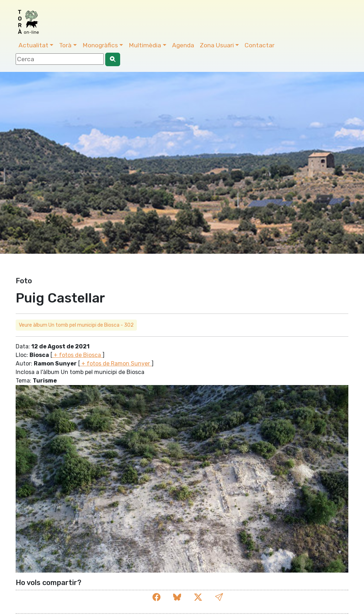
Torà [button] (65, 45)
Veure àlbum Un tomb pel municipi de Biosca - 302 (76, 325)
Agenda (183, 45)
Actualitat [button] (33, 45)
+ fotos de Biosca (77, 355)
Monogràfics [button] (100, 45)
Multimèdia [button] (145, 45)
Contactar (259, 45)
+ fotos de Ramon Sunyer (116, 364)
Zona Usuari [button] (217, 45)
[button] (219, 597)
